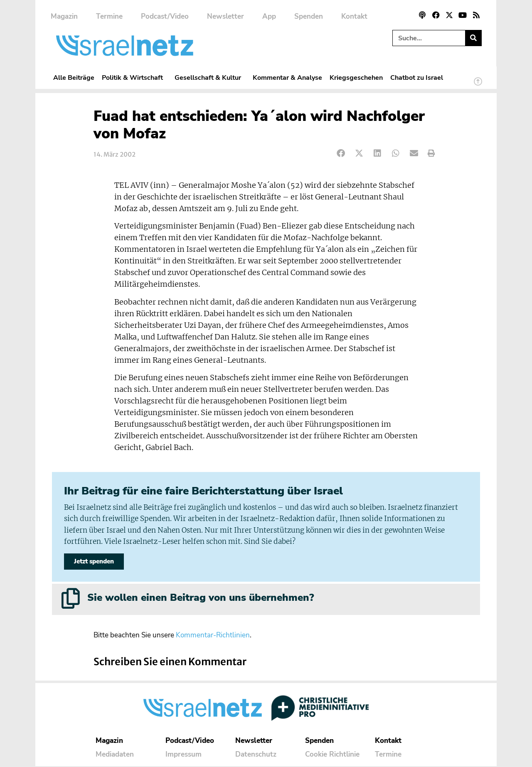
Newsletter (225, 16)
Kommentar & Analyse (287, 77)
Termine (109, 16)
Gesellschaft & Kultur (210, 77)
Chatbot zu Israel (417, 77)
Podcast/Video (165, 16)
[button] (341, 154)
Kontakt (354, 16)
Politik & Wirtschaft (134, 77)
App (269, 16)
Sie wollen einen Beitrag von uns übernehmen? (201, 598)
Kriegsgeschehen (356, 77)
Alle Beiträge (74, 77)
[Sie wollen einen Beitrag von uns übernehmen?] (71, 599)
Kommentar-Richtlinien (213, 636)
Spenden (309, 16)
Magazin (64, 16)
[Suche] (473, 38)
